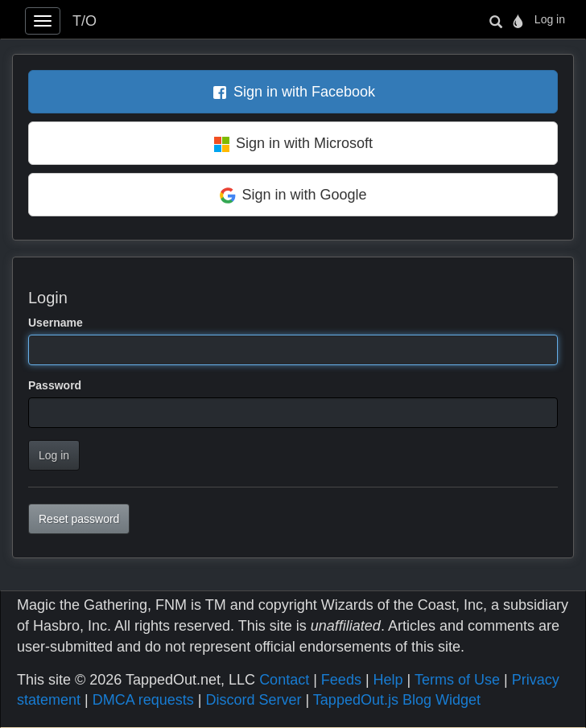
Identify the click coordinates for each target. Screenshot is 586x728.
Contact (284, 680)
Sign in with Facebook (304, 92)
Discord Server (253, 700)
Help (388, 680)
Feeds (341, 680)
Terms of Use (457, 680)
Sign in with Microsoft (304, 143)
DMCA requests (143, 700)
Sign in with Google (304, 195)
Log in (550, 19)
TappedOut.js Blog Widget (397, 700)
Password (55, 385)
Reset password (79, 519)
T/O (85, 21)
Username (56, 323)
